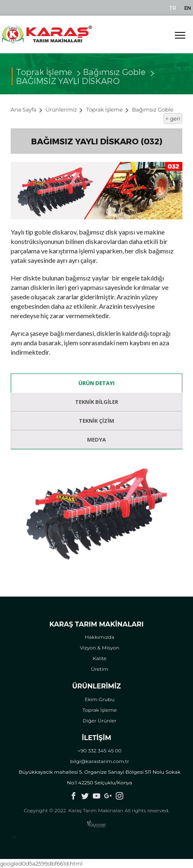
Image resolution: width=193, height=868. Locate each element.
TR (173, 8)
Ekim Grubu (100, 699)
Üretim (99, 669)
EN (188, 8)
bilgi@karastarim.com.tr (100, 761)
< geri (173, 118)
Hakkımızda (100, 637)
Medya (96, 440)
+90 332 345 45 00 (100, 751)
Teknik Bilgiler (97, 402)
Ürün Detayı (96, 383)
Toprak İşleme (105, 109)
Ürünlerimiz (61, 109)
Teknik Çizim (96, 421)
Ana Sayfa (24, 109)
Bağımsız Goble (114, 75)
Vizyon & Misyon (99, 648)
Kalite (100, 658)
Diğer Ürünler (99, 721)
